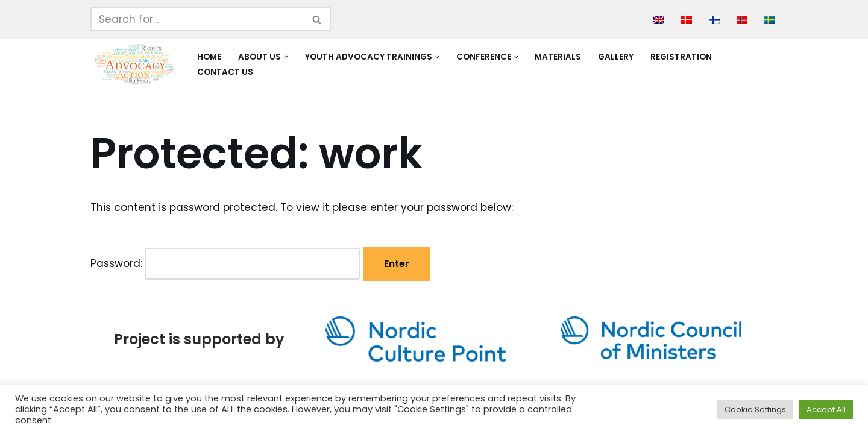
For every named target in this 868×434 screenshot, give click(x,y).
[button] (286, 57)
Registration (681, 57)
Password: (225, 264)
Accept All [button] (826, 410)
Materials (558, 57)
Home (209, 57)
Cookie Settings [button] (755, 410)
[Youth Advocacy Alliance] (134, 64)
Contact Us (225, 72)
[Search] (197, 19)
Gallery (616, 57)
